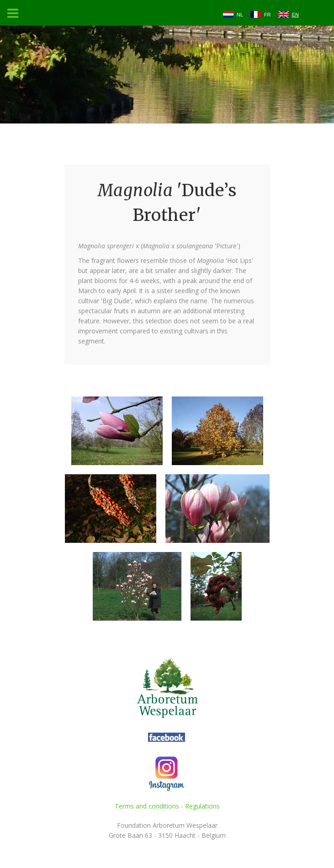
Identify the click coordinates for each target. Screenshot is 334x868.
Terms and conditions (147, 806)
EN (295, 15)
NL (240, 15)
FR (268, 15)
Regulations (202, 806)
